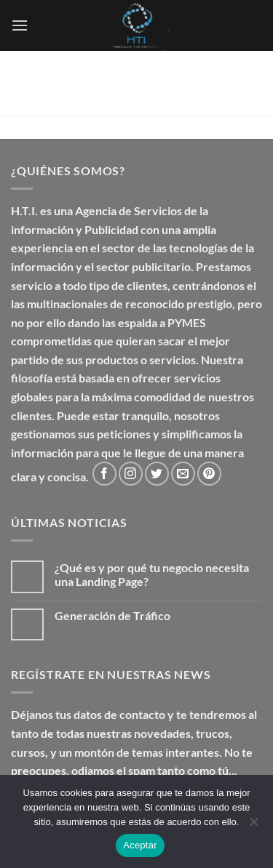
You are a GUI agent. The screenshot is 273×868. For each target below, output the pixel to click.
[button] (20, 25)
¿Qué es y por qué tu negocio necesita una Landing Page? (152, 574)
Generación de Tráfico (112, 615)
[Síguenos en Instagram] (131, 474)
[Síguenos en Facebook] (104, 474)
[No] (253, 826)
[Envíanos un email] (183, 474)
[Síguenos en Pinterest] (209, 474)
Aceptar (140, 845)
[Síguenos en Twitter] (157, 474)
